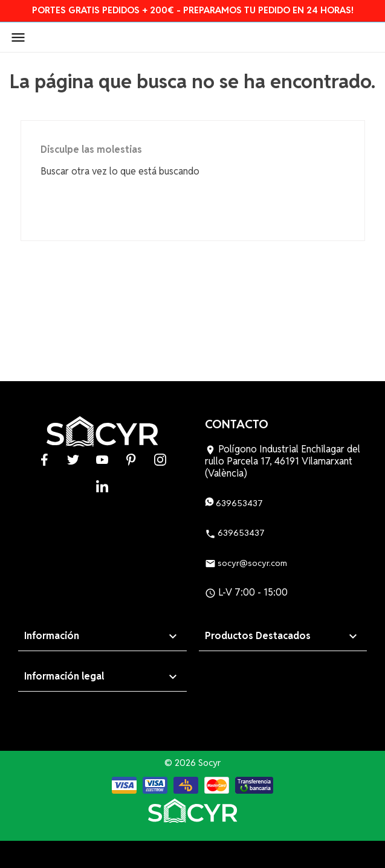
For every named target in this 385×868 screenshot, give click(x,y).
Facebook (44, 459)
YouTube (102, 459)
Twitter (73, 459)
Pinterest (131, 459)
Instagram (160, 459)
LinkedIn (102, 486)
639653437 (234, 503)
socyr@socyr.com (246, 563)
